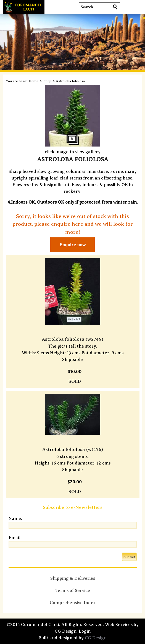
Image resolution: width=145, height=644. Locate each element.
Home (34, 81)
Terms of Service (73, 591)
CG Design (96, 638)
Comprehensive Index (73, 603)
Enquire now (72, 245)
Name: (15, 519)
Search (87, 7)
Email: (15, 538)
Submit (129, 557)
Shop (48, 81)
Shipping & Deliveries (73, 578)
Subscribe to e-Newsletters (73, 507)
